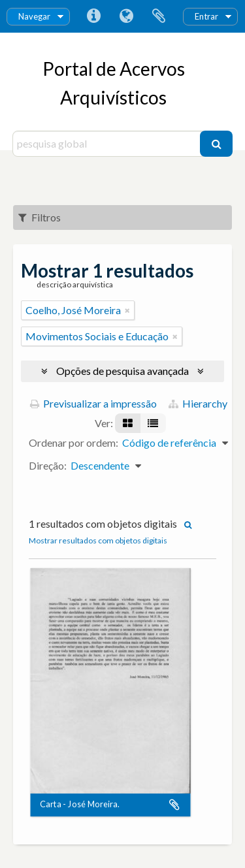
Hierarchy (198, 403)
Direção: (48, 465)
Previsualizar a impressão (93, 403)
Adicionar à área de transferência (174, 805)
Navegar (34, 16)
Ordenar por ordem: (73, 442)
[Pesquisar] (216, 144)
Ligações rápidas (93, 16)
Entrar (206, 16)
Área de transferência (159, 16)
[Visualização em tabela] (153, 423)
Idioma (126, 16)
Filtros (40, 217)
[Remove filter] (127, 310)
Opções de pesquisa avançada (122, 371)
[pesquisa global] (108, 144)
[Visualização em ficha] (128, 423)
